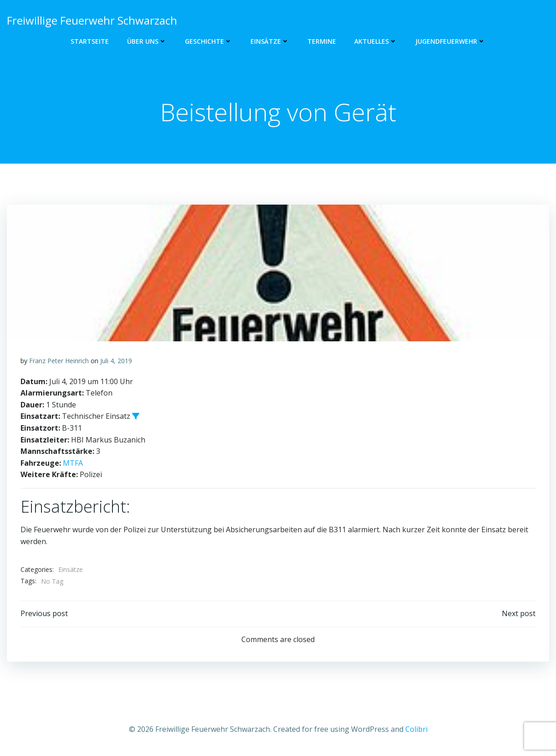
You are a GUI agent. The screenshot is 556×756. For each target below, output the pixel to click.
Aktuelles (376, 41)
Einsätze (270, 41)
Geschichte (209, 41)
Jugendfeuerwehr (450, 41)
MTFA (73, 463)
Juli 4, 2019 (116, 361)
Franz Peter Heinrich (59, 361)
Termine (322, 41)
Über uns (147, 41)
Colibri (416, 729)
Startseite (90, 41)
